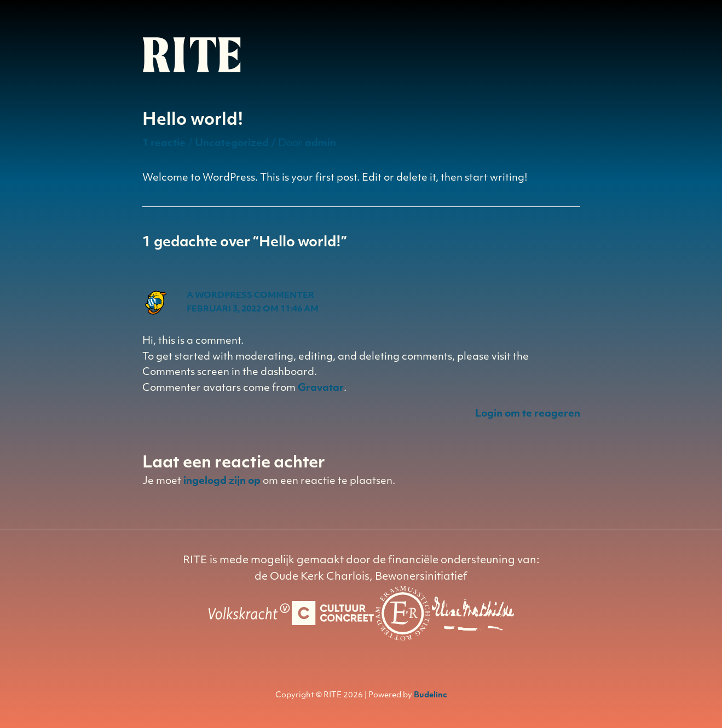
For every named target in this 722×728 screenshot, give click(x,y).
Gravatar (321, 388)
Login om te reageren (528, 414)
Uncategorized (232, 144)
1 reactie (164, 144)
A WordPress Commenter (250, 296)
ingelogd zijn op (222, 481)
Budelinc (431, 695)
